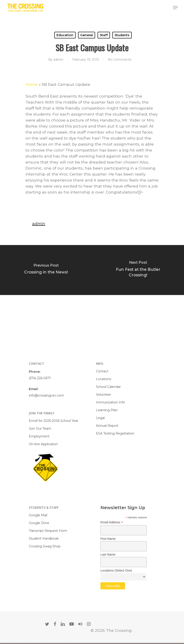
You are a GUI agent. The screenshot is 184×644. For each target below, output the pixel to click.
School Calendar (108, 387)
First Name (108, 539)
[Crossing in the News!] (46, 270)
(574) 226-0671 (40, 378)
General (87, 35)
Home (32, 84)
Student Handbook (44, 538)
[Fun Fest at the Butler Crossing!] (138, 270)
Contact (102, 371)
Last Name (108, 554)
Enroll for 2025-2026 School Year (54, 421)
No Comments (120, 60)
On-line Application (43, 444)
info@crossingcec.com (46, 395)
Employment (39, 436)
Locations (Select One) (116, 570)
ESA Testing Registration (115, 433)
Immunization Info (111, 402)
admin (58, 60)
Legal (100, 418)
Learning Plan (107, 410)
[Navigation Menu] (175, 8)
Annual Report (107, 426)
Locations (104, 379)
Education (65, 35)
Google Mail (38, 515)
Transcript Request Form (48, 531)
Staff (104, 35)
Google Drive (39, 523)
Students (122, 35)
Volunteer (104, 395)
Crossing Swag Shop (45, 546)
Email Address (112, 522)
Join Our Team (40, 429)
